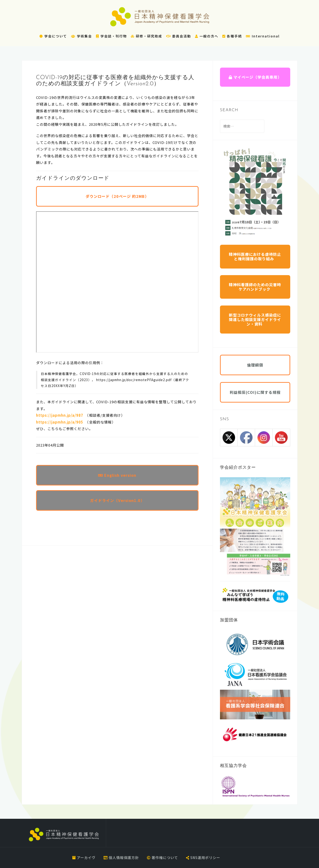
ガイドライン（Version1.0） (117, 500)
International (263, 36)
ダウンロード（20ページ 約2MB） (117, 196)
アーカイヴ (84, 858)
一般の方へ (207, 36)
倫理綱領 (255, 365)
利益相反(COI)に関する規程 (255, 392)
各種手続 (232, 36)
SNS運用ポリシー (203, 858)
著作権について (162, 858)
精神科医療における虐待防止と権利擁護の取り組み (255, 256)
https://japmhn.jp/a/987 (60, 415)
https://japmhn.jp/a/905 (60, 422)
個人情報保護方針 (121, 858)
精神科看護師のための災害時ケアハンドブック (255, 287)
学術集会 (81, 36)
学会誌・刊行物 (111, 36)
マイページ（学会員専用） (255, 77)
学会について (53, 36)
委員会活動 (179, 36)
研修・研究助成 (147, 36)
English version (117, 475)
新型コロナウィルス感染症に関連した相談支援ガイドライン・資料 (255, 319)
